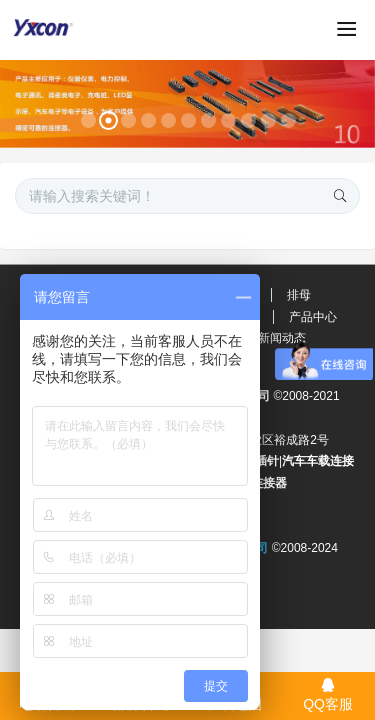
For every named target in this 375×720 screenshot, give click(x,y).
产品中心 (313, 317)
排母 (299, 295)
